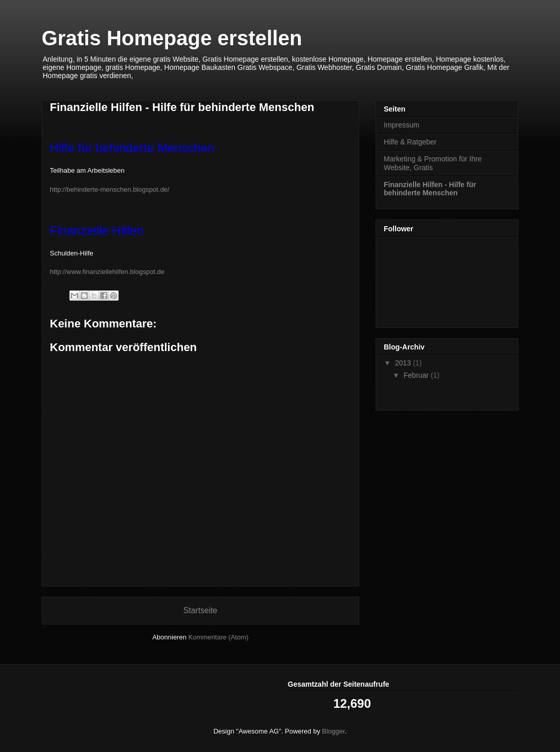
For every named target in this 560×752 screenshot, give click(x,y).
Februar (417, 375)
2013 (404, 363)
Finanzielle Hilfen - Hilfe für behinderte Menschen (430, 189)
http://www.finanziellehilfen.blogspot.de (107, 272)
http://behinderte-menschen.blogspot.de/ (113, 189)
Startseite (200, 610)
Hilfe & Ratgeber (410, 142)
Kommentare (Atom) (219, 637)
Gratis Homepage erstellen (172, 38)
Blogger (333, 731)
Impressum (402, 125)
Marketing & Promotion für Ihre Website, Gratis (433, 163)
